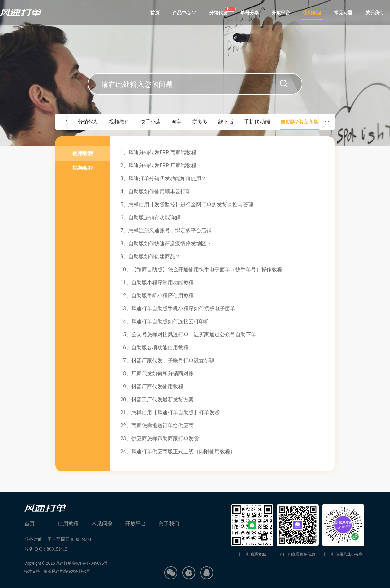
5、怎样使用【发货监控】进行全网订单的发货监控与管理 (187, 204)
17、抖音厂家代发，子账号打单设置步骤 (167, 361)
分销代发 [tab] (88, 122)
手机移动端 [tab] (257, 122)
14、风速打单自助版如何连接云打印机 (165, 321)
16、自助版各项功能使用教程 (154, 347)
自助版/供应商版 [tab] (300, 122)
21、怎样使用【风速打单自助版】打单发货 (170, 413)
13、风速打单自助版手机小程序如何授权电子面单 (178, 308)
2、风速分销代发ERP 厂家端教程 (158, 165)
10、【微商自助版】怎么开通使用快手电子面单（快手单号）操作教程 (201, 269)
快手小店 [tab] (150, 122)
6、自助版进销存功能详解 (150, 217)
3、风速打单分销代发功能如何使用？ (163, 178)
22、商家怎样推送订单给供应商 (157, 426)
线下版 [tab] (226, 122)
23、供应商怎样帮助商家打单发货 (160, 439)
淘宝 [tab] (176, 122)
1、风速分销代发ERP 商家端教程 (158, 152)
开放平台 (281, 13)
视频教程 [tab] (119, 122)
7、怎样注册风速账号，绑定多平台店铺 (166, 230)
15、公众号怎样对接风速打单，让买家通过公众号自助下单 (188, 334)
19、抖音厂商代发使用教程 (152, 387)
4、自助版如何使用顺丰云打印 (156, 191)
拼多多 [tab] (200, 122)
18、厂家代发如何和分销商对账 (157, 374)
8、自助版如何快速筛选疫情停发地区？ (166, 243)
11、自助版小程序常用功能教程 (157, 282)
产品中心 (184, 13)
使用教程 (312, 13)
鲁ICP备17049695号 (90, 563)
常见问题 (343, 13)
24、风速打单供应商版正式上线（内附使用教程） (178, 452)
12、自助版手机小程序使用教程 (157, 295)
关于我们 (374, 13)
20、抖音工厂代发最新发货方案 (157, 400)
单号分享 (250, 13)
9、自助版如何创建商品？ (150, 256)
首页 (155, 13)
